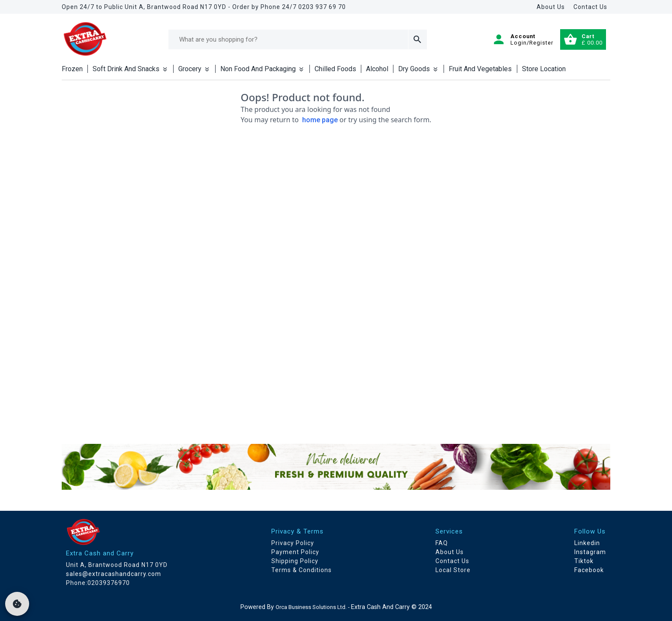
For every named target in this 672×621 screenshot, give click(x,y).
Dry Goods (418, 69)
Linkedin (587, 543)
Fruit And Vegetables (480, 69)
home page (320, 120)
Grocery (194, 69)
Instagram (590, 552)
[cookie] (17, 604)
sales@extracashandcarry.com (114, 574)
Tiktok (584, 561)
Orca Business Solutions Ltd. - (313, 607)
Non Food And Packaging (262, 69)
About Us (551, 7)
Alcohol (377, 69)
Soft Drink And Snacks (130, 69)
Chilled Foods (335, 69)
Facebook (589, 570)
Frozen (72, 69)
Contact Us (590, 7)
